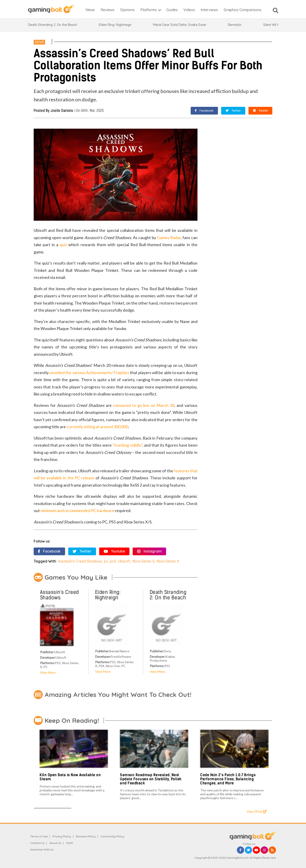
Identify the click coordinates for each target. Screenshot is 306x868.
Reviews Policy (86, 836)
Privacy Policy (62, 836)
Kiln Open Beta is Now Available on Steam (70, 777)
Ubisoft (124, 561)
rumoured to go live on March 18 (144, 405)
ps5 (113, 561)
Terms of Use (39, 836)
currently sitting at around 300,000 (97, 427)
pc (106, 561)
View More (48, 672)
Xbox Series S (143, 561)
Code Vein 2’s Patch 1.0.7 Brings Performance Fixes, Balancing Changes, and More (228, 779)
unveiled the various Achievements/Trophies (89, 373)
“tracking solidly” (127, 445)
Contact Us (37, 843)
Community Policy (112, 836)
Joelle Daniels (62, 111)
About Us (55, 843)
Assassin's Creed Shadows (80, 561)
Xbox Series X (168, 561)
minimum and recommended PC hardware (77, 510)
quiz (63, 245)
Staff (70, 843)
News (39, 42)
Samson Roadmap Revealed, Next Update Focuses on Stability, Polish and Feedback (151, 779)
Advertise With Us (42, 849)
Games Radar (169, 238)
